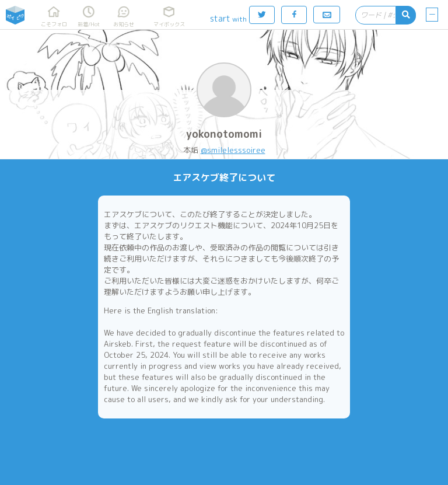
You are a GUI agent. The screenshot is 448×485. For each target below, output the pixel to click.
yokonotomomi (224, 134)
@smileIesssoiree (233, 150)
